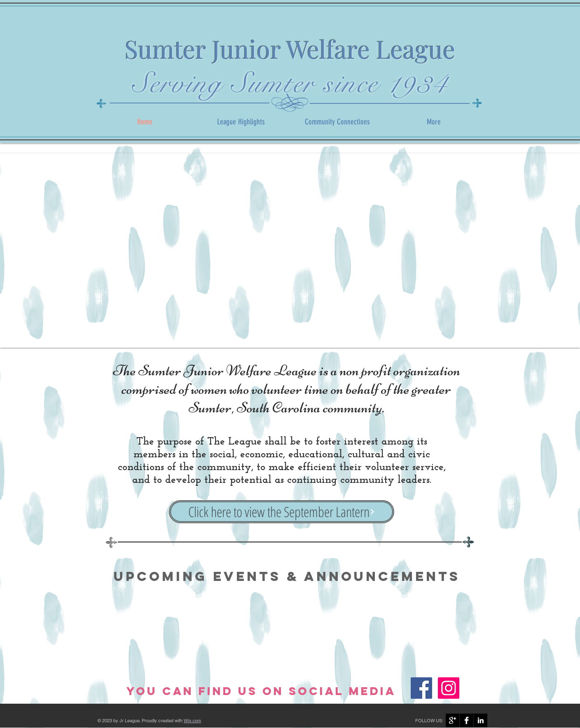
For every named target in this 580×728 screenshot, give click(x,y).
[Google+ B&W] (453, 720)
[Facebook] (421, 688)
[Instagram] (449, 688)
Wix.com (192, 721)
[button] (290, 250)
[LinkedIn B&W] (481, 720)
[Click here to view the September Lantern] (282, 512)
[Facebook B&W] (467, 720)
